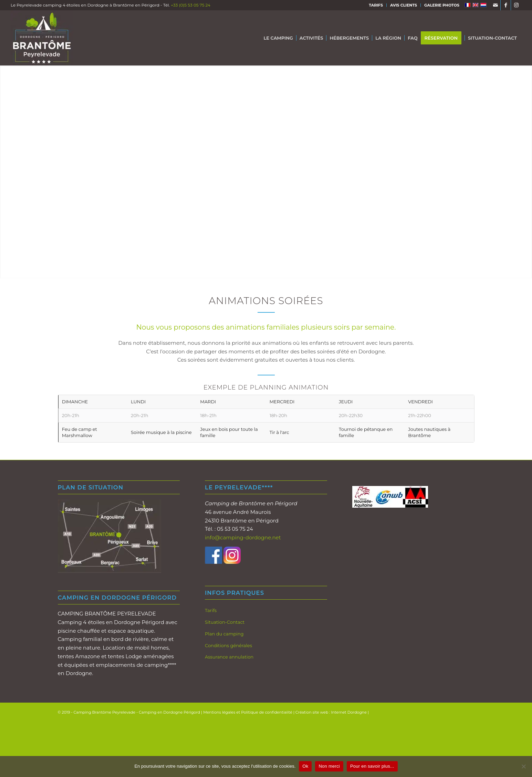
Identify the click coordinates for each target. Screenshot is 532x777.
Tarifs (211, 610)
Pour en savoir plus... (372, 766)
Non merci (329, 766)
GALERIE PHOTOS (442, 5)
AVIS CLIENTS (404, 5)
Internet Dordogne (349, 712)
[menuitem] (376, 5)
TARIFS (376, 5)
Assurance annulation (229, 657)
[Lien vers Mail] (495, 5)
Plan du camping (224, 634)
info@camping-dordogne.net (243, 537)
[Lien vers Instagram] (516, 5)
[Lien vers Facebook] (506, 5)
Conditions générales (228, 645)
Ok (305, 766)
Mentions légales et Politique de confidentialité (248, 712)
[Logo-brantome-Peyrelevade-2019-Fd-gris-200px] (42, 38)
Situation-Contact (225, 622)
